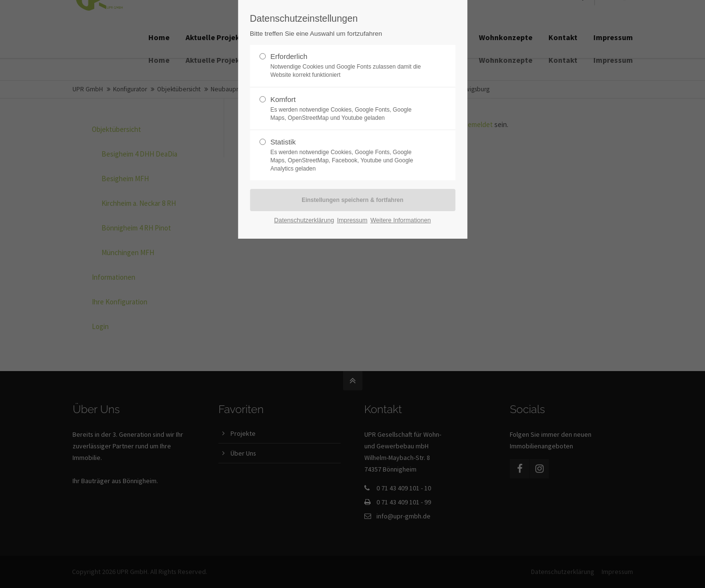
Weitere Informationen (400, 220)
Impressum (352, 220)
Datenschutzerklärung (304, 220)
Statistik (348, 155)
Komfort (348, 109)
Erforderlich (348, 66)
